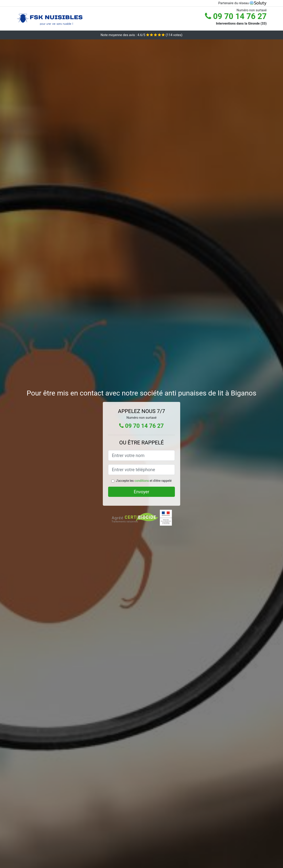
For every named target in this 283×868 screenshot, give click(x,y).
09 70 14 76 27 (236, 16)
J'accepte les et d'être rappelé (144, 481)
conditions (142, 481)
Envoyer (141, 492)
